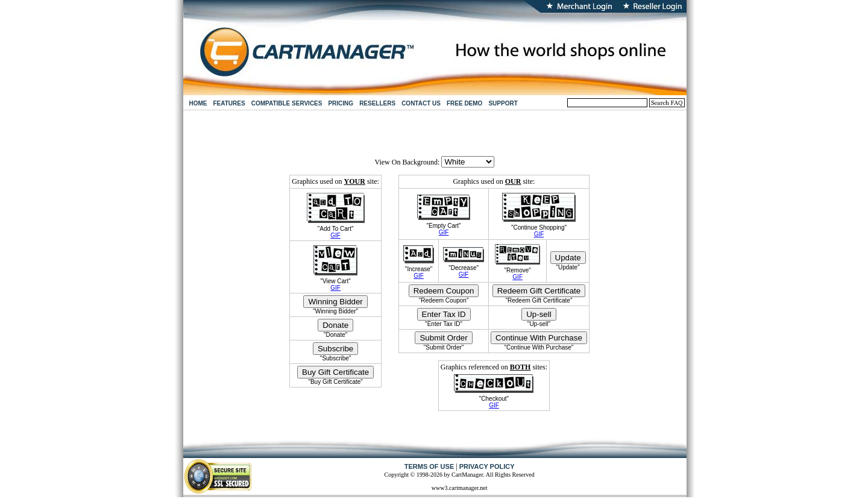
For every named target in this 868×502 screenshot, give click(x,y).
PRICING (341, 103)
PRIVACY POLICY (487, 466)
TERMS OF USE (429, 466)
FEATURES (229, 103)
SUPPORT (503, 103)
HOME (198, 103)
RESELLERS (377, 103)
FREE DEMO (464, 103)
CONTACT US (421, 103)
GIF (335, 235)
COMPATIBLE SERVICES (287, 103)
